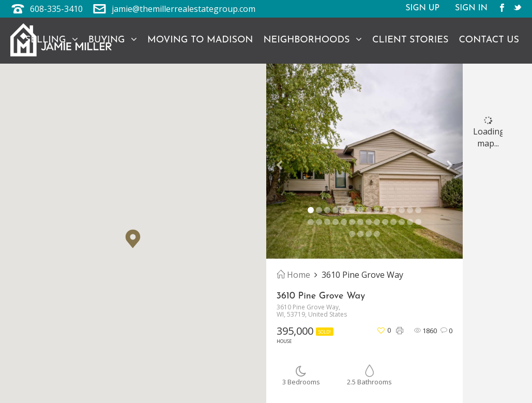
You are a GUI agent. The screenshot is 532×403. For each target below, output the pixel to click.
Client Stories (410, 40)
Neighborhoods (313, 40)
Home (293, 275)
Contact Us (489, 40)
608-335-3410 (56, 9)
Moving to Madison (200, 40)
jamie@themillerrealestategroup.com (184, 9)
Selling (52, 40)
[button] (133, 239)
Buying (113, 40)
